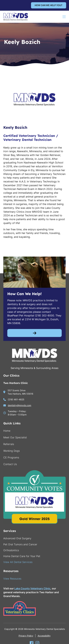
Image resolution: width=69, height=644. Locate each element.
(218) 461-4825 (16, 399)
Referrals (9, 444)
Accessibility (44, 636)
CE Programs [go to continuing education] (11, 457)
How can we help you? (48, 5)
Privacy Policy (26, 636)
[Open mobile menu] (64, 17)
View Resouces (12, 579)
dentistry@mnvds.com (19, 405)
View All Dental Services (18, 562)
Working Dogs (12, 451)
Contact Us (10, 464)
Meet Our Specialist (15, 437)
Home (7, 431)
